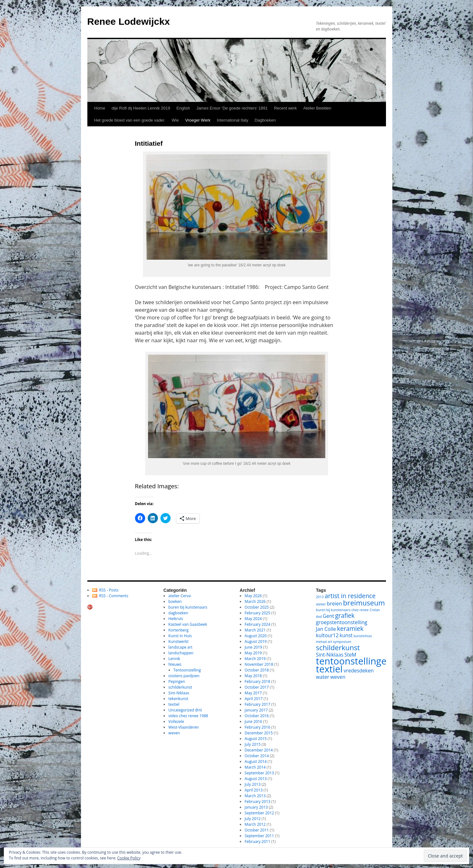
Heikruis (176, 619)
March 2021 (255, 630)
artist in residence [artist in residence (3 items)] (350, 596)
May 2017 (253, 693)
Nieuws (175, 664)
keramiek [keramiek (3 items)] (350, 628)
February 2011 (257, 841)
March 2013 (255, 796)
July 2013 (253, 784)
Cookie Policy (129, 858)
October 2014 (257, 756)
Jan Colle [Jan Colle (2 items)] (326, 629)
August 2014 (256, 761)
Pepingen (177, 681)
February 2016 (257, 727)
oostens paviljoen (184, 676)
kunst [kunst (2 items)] (346, 635)
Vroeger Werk (198, 120)
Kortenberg (178, 630)
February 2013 (257, 801)
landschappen (181, 653)
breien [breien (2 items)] (334, 604)
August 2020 (256, 636)
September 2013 (259, 773)
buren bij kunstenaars (188, 607)
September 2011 (259, 836)
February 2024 (257, 624)
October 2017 (257, 687)
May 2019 (253, 653)
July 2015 (253, 744)
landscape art (180, 647)
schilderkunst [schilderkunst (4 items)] (338, 647)
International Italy (232, 120)
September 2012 (259, 813)
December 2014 (259, 750)
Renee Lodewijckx (129, 21)
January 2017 (256, 710)
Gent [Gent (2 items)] (328, 616)
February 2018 (257, 681)
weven (174, 733)
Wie (175, 120)
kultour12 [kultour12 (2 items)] (327, 635)
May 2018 (253, 676)
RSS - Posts (109, 590)
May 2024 (253, 619)
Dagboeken (265, 120)
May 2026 (253, 596)
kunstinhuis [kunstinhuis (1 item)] (363, 636)
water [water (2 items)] (323, 677)
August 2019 (256, 641)
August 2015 (256, 739)
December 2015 (259, 733)
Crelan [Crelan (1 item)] (375, 610)
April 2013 (253, 790)
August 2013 (256, 779)
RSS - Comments (114, 596)
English (183, 108)
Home (100, 108)
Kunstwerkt (179, 641)
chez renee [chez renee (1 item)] (360, 610)
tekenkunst (178, 699)
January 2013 (256, 807)
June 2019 (253, 647)
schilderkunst (180, 687)
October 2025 (257, 607)
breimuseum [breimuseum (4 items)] (364, 603)
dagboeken (178, 613)
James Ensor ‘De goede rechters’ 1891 (232, 108)
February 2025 (257, 613)
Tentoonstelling (187, 670)
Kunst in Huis (180, 636)
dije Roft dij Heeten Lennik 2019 (141, 108)
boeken (175, 601)
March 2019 (255, 659)
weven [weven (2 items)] (338, 677)
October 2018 (257, 670)
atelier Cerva (179, 596)
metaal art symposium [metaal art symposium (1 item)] (334, 642)
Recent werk (285, 108)
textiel (174, 704)
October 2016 (257, 716)
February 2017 (257, 704)
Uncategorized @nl (185, 710)
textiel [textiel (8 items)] (329, 669)
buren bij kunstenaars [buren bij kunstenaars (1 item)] (333, 610)
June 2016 (253, 721)
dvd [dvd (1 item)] (319, 617)
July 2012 (253, 819)
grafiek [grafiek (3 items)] (345, 615)
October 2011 (257, 830)
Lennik (174, 659)
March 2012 (255, 824)
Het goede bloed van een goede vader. (130, 120)
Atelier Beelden (317, 108)
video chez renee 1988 (188, 716)
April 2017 (253, 699)
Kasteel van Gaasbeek (188, 624)
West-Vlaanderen (184, 727)
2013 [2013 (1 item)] (320, 597)
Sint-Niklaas (179, 693)
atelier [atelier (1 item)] (321, 604)
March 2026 (255, 601)
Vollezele (176, 721)
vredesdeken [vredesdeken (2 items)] (359, 671)
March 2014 (255, 767)
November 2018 (259, 664)
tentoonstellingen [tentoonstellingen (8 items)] (354, 661)
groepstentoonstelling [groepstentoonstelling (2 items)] (342, 622)
